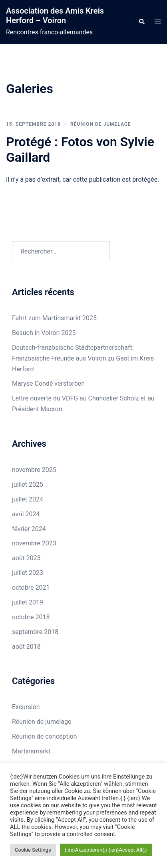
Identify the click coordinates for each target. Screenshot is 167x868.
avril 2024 (26, 514)
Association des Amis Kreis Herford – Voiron (55, 16)
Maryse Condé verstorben (48, 383)
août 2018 (26, 647)
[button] (141, 22)
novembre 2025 (34, 470)
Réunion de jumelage (101, 124)
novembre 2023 (34, 543)
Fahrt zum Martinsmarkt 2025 (54, 318)
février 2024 (29, 529)
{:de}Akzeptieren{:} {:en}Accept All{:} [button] (106, 850)
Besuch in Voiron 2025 (44, 333)
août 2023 (26, 558)
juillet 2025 (28, 485)
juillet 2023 (28, 573)
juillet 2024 (28, 499)
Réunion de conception (45, 736)
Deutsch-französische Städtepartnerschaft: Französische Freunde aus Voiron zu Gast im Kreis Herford (83, 358)
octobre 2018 (31, 617)
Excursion (26, 707)
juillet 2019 (28, 602)
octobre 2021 (31, 588)
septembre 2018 (35, 632)
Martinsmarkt (31, 751)
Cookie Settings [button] (33, 850)
